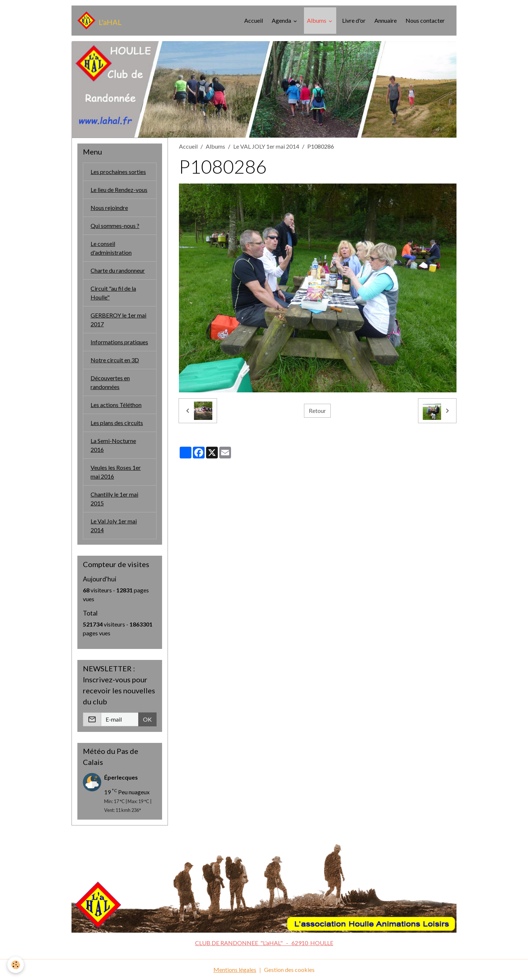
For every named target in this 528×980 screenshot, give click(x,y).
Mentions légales (235, 970)
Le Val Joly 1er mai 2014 (114, 525)
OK (147, 719)
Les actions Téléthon (116, 405)
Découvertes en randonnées (110, 382)
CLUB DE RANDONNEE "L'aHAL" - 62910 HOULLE (264, 943)
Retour (317, 411)
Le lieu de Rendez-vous (119, 190)
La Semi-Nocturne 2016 (113, 445)
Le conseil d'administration (111, 248)
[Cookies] (16, 965)
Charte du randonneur (118, 270)
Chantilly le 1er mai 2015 (114, 499)
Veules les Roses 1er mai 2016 (116, 472)
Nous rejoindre (109, 208)
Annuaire (386, 20)
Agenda (282, 20)
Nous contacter (425, 20)
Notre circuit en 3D (115, 360)
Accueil (254, 20)
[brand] (100, 21)
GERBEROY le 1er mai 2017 (118, 320)
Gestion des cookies (289, 970)
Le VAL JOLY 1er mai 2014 (266, 146)
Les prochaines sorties (118, 172)
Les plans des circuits (117, 423)
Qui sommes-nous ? (115, 226)
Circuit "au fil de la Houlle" (113, 293)
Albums (317, 20)
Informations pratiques (119, 342)
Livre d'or (354, 20)
